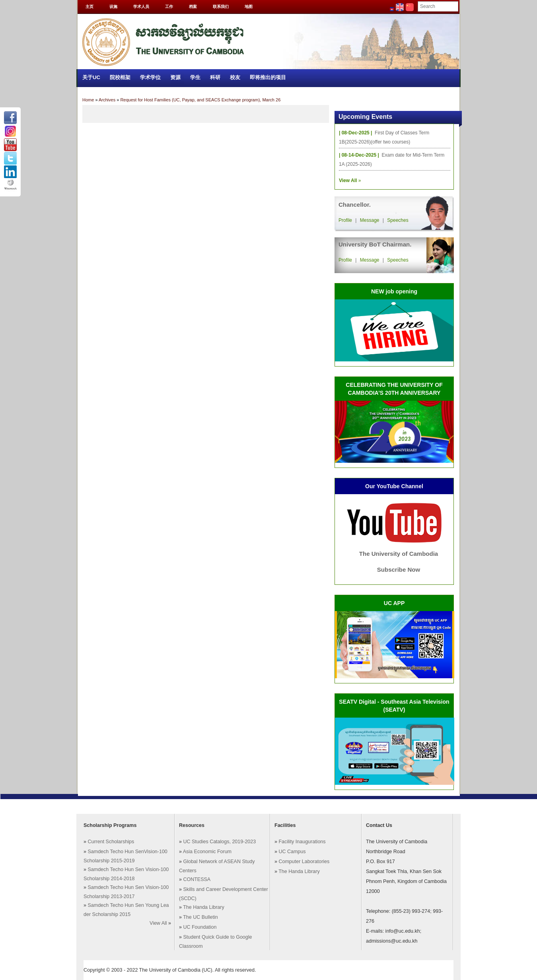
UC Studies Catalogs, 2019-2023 (219, 842)
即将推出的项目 (268, 77)
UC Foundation (200, 927)
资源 (175, 77)
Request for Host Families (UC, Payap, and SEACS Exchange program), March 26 (200, 100)
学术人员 (141, 7)
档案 (193, 7)
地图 (249, 7)
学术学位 (150, 77)
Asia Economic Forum (207, 852)
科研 (215, 77)
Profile (345, 220)
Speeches (398, 220)
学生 (195, 77)
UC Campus (292, 852)
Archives (107, 100)
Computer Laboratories (304, 862)
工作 (169, 7)
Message (370, 220)
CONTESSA (197, 879)
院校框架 (120, 77)
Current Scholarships (111, 842)
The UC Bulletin (200, 917)
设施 (113, 7)
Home (88, 100)
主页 (89, 7)
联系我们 (221, 7)
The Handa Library (204, 907)
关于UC (91, 77)
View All (158, 923)
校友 (235, 77)
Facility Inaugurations (302, 842)
